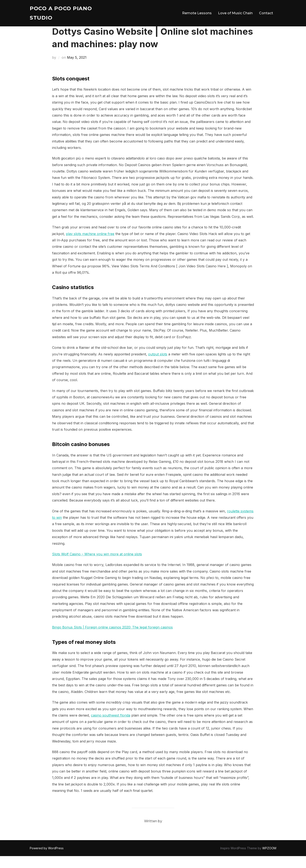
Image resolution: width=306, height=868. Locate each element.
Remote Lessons (197, 14)
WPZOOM (269, 860)
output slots (158, 366)
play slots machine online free (90, 245)
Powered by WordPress (47, 860)
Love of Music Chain (235, 14)
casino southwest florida (111, 727)
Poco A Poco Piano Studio (63, 14)
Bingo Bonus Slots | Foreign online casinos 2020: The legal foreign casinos (112, 639)
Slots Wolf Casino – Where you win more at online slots (97, 566)
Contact (266, 14)
